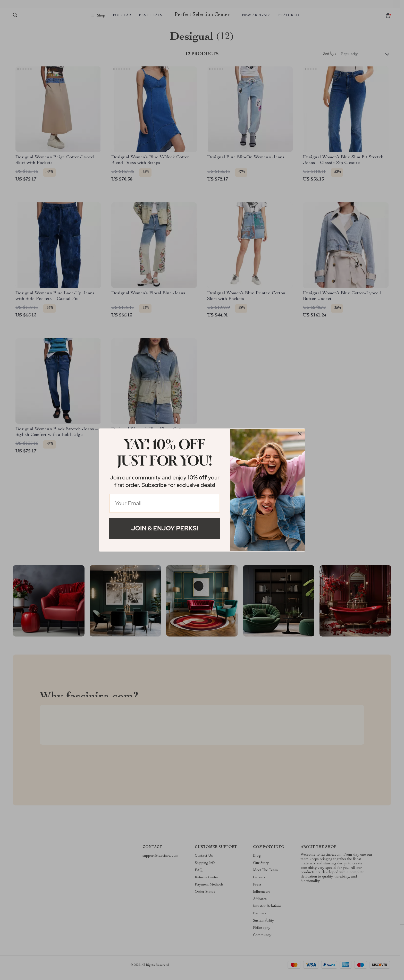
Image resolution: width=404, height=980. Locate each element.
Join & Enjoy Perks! (165, 528)
